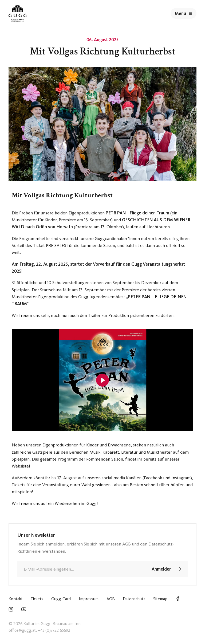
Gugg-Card (61, 599)
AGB (111, 599)
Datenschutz (134, 599)
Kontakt (16, 599)
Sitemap (160, 599)
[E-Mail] (80, 569)
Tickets (37, 599)
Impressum (89, 599)
